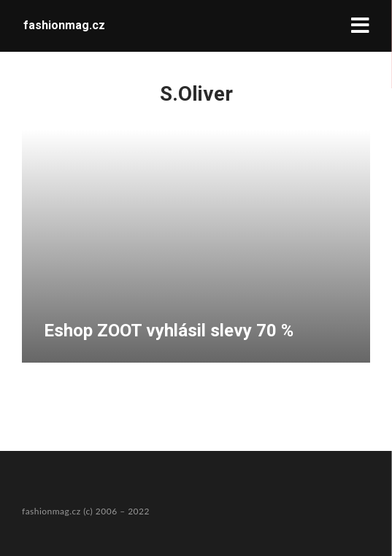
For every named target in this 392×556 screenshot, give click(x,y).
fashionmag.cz (64, 25)
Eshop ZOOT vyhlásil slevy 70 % (169, 331)
